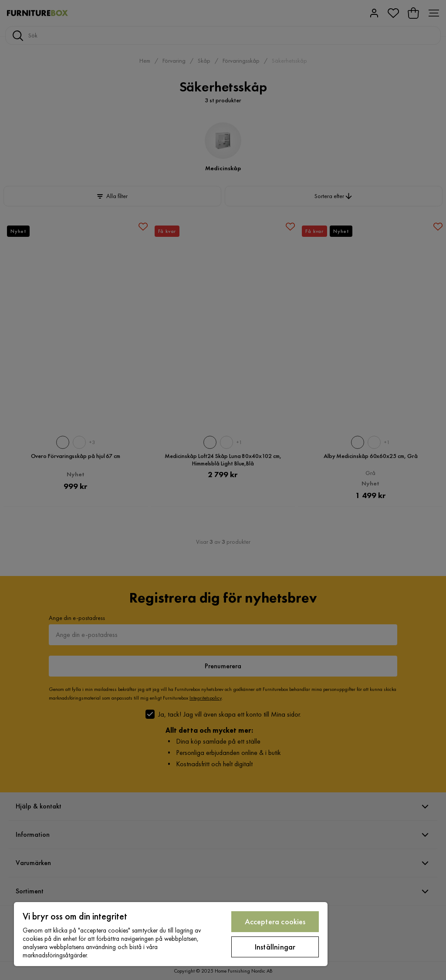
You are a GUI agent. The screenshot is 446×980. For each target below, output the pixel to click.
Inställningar (275, 947)
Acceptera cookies (275, 921)
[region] (171, 934)
